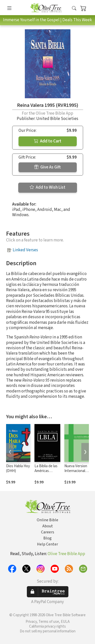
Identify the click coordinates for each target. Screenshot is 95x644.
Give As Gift (48, 167)
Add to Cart (48, 141)
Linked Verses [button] (25, 250)
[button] (74, 8)
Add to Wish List (48, 187)
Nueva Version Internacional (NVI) (76, 471)
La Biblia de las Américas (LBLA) (46, 471)
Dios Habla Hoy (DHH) (18, 468)
